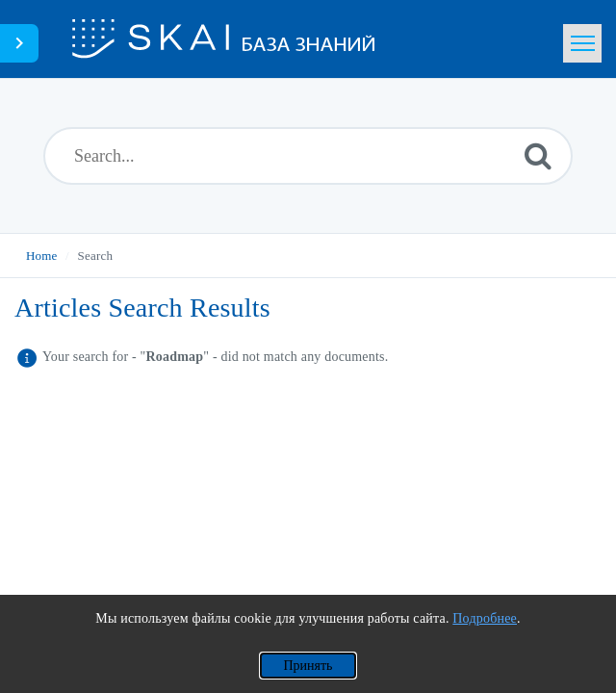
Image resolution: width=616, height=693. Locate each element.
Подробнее (485, 618)
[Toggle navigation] (582, 43)
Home (42, 256)
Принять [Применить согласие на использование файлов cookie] (308, 666)
